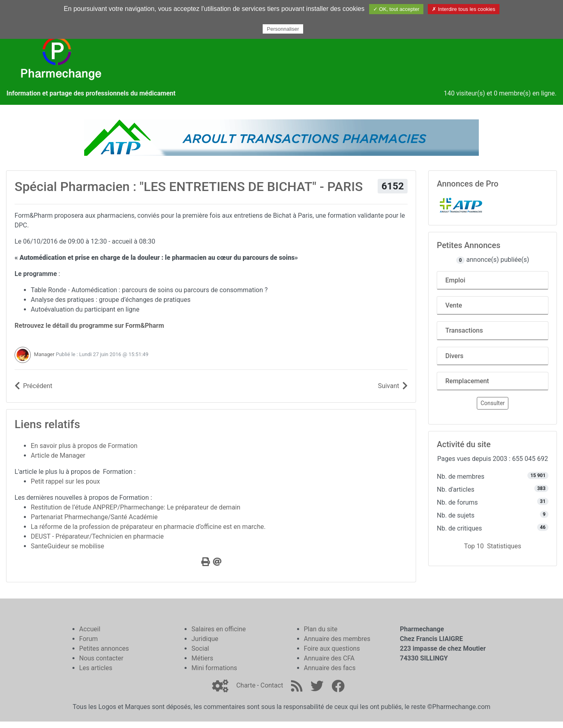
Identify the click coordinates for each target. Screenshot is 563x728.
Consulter (493, 403)
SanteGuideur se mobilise (67, 546)
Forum (89, 639)
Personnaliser (283, 29)
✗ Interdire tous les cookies (463, 9)
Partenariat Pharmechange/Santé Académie (94, 517)
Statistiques (504, 546)
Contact (272, 685)
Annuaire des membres (337, 639)
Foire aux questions (332, 648)
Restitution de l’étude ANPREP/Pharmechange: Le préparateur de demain (136, 507)
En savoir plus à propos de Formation (84, 446)
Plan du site (321, 629)
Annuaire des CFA (329, 658)
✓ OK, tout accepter (396, 9)
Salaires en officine (219, 629)
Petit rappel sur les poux (65, 481)
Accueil (90, 629)
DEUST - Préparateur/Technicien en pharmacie (97, 536)
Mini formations (214, 668)
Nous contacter (101, 658)
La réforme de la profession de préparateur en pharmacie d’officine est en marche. (148, 527)
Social (200, 648)
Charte (246, 685)
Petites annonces (104, 648)
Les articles (96, 668)
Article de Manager (58, 455)
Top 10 (474, 546)
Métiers (202, 658)
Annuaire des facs (330, 668)
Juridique (205, 639)
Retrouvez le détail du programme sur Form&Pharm (89, 326)
